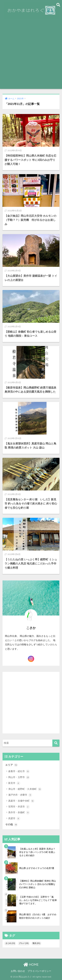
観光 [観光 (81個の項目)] (36, 943)
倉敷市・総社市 (19, 771)
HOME (31, 965)
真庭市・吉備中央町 (21, 801)
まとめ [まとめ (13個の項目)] (10, 943)
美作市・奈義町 (19, 813)
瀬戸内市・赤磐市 (20, 795)
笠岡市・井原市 (19, 807)
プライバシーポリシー (39, 971)
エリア (11, 765)
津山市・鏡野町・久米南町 (25, 789)
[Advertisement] (31, 57)
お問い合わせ (18, 971)
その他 (11, 825)
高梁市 (14, 819)
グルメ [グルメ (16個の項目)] (24, 943)
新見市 (14, 783)
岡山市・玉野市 (19, 777)
